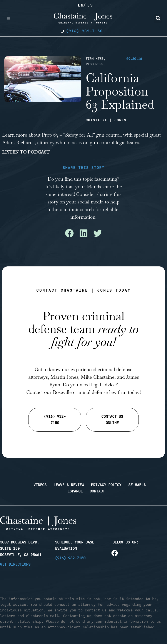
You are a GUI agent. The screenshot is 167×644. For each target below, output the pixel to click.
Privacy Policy (106, 485)
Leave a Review (69, 485)
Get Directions (15, 564)
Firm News (94, 59)
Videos (40, 485)
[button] (158, 18)
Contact (97, 491)
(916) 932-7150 (70, 558)
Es (90, 5)
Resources (94, 64)
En (81, 5)
